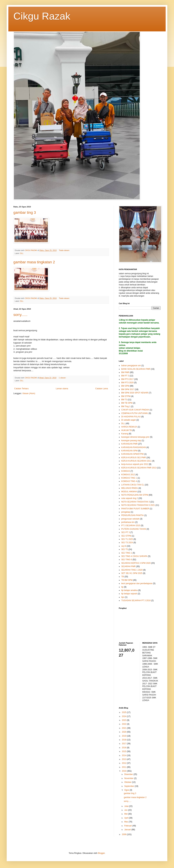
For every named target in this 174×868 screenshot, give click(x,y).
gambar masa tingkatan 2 (34, 262)
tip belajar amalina (129, 590)
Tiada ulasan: (64, 250)
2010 (124, 771)
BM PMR (125, 372)
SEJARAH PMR (128, 566)
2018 (124, 740)
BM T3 (124, 400)
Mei (126, 814)
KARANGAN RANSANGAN (134, 447)
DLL (22, 253)
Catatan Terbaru (21, 389)
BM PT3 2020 (127, 383)
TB (123, 577)
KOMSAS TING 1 (129, 478)
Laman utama (62, 389)
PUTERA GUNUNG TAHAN (134, 529)
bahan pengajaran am (131, 366)
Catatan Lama (102, 389)
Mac (126, 822)
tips (123, 597)
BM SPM (125, 386)
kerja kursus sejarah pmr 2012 (135, 464)
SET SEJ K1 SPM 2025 (132, 573)
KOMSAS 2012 (128, 475)
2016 (124, 748)
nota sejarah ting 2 (130, 498)
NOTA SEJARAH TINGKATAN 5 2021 (138, 505)
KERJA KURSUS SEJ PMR (134, 458)
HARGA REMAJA (129, 427)
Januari (128, 830)
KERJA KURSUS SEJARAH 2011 (136, 461)
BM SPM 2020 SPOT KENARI (135, 393)
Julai (127, 806)
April (127, 818)
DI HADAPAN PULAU (131, 417)
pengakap (126, 512)
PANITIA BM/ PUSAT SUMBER (135, 509)
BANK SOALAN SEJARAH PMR (136, 369)
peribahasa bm (128, 522)
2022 (124, 724)
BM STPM (126, 396)
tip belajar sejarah (129, 594)
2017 (124, 744)
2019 (124, 736)
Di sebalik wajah (129, 420)
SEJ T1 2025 (127, 539)
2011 (124, 767)
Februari (128, 826)
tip (122, 587)
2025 (124, 712)
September (129, 786)
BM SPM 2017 (128, 389)
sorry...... (20, 315)
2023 (124, 720)
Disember (129, 774)
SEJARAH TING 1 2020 (132, 570)
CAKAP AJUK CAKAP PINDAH (135, 410)
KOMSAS (126, 471)
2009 (124, 834)
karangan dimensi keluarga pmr (135, 437)
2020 (124, 732)
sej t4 (124, 546)
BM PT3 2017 (127, 379)
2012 (124, 763)
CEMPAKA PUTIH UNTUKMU (135, 413)
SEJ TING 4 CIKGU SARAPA (134, 556)
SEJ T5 (125, 549)
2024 (124, 716)
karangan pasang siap (131, 441)
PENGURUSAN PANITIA (133, 515)
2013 (124, 759)
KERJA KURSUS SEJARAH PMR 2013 (139, 468)
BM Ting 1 (126, 406)
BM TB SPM (127, 403)
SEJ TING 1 (127, 553)
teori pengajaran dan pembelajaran (137, 583)
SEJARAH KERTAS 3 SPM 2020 (136, 563)
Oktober (128, 782)
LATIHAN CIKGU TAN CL (133, 485)
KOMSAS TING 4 (129, 481)
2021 (124, 728)
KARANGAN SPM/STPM (132, 454)
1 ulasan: (63, 378)
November (129, 778)
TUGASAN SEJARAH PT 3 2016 (136, 600)
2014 (124, 755)
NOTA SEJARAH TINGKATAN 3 (136, 502)
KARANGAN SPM (129, 451)
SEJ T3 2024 (127, 543)
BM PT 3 (125, 376)
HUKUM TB (126, 430)
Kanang (125, 434)
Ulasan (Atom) (29, 393)
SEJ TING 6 (127, 560)
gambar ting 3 (25, 212)
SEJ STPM (126, 536)
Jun (126, 810)
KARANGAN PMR (129, 444)
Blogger (101, 853)
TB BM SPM (127, 580)
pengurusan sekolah (130, 519)
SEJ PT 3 (125, 532)
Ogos (127, 790)
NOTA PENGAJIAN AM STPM (135, 495)
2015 (124, 751)
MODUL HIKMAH (129, 492)
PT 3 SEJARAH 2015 (131, 526)
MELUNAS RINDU (130, 488)
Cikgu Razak (42, 16)
